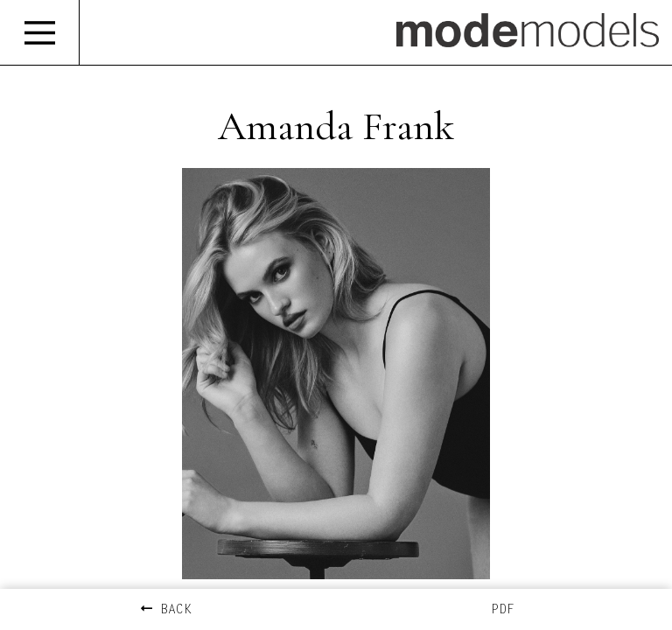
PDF (503, 610)
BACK (166, 610)
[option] (336, 374)
